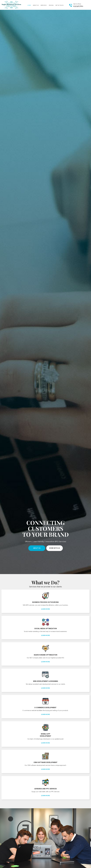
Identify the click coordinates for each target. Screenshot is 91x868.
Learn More (45, 609)
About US (36, 5)
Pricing (51, 5)
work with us (55, 548)
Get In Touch (60, 5)
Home (29, 5)
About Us (37, 548)
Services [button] (44, 5)
